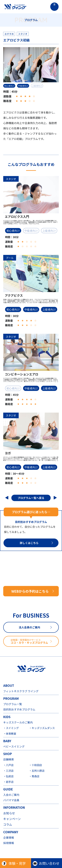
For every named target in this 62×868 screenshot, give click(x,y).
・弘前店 (8, 776)
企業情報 (9, 838)
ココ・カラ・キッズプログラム (35, 641)
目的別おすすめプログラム (19, 709)
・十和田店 (35, 765)
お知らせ (9, 813)
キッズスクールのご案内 (18, 722)
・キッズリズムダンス (42, 728)
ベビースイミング (14, 746)
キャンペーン (12, 819)
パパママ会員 (11, 800)
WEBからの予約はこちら (30, 591)
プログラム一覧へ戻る (31, 498)
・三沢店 (8, 771)
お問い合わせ (49, 863)
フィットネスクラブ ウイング (21, 691)
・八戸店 (8, 765)
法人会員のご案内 (29, 627)
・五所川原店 (37, 771)
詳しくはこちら (29, 543)
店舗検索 (9, 759)
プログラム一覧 (13, 704)
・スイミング (11, 728)
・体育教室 (10, 734)
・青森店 (34, 776)
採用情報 (9, 843)
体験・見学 (17, 863)
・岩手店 (8, 782)
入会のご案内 (11, 795)
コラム (8, 824)
